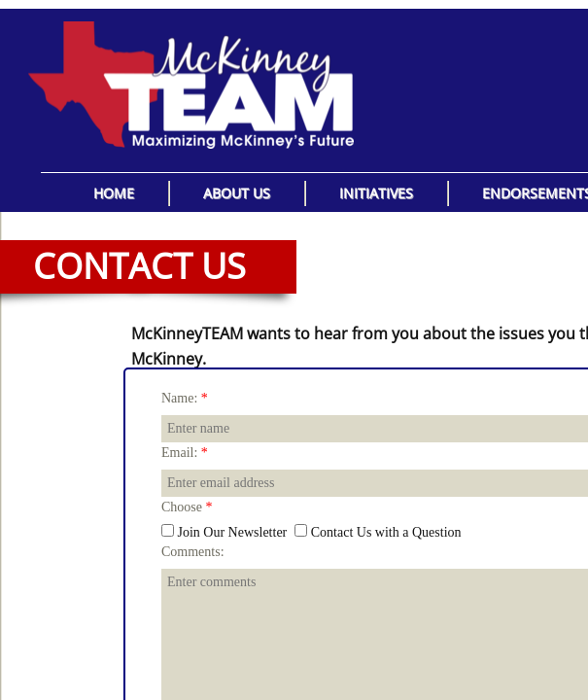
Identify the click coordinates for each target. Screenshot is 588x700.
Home (114, 193)
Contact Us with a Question (378, 532)
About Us (237, 193)
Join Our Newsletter (224, 532)
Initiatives (376, 193)
